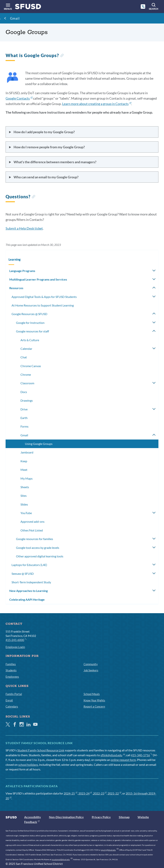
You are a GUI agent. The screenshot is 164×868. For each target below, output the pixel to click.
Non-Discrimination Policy (66, 817)
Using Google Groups (39, 444)
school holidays (28, 765)
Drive (24, 409)
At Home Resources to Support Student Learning (43, 305)
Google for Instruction (30, 323)
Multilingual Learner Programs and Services (38, 279)
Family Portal (14, 694)
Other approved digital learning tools (40, 556)
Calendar (26, 349)
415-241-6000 (16, 640)
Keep (24, 461)
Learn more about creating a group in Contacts (97, 104)
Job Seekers (91, 670)
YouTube (26, 513)
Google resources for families (35, 539)
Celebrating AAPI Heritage (27, 599)
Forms (24, 426)
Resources (16, 288)
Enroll (9, 700)
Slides (24, 504)
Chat (24, 357)
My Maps (27, 478)
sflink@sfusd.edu (113, 755)
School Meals (92, 694)
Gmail (15, 18)
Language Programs (22, 271)
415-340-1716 (142, 755)
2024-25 (70, 793)
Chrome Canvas (31, 366)
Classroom (27, 383)
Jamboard (27, 452)
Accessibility (33, 817)
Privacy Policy (101, 817)
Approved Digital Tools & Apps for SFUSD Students (44, 297)
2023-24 (85, 793)
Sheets (25, 487)
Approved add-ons (32, 521)
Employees (12, 677)
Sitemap (124, 817)
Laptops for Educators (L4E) (29, 565)
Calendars (12, 706)
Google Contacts (19, 98)
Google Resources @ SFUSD (29, 314)
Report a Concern (94, 706)
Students (11, 670)
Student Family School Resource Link (41, 750)
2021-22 (114, 793)
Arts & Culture (30, 340)
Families (11, 664)
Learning (15, 259)
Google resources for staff (32, 331)
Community (91, 664)
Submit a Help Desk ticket (24, 228)
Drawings (27, 400)
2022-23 (100, 793)
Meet (24, 470)
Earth (24, 418)
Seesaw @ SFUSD (23, 574)
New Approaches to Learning (28, 591)
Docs (24, 392)
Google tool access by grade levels (38, 548)
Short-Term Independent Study (31, 582)
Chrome (26, 374)
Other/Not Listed (32, 530)
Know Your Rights (94, 700)
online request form (123, 760)
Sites (24, 496)
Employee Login (15, 647)
